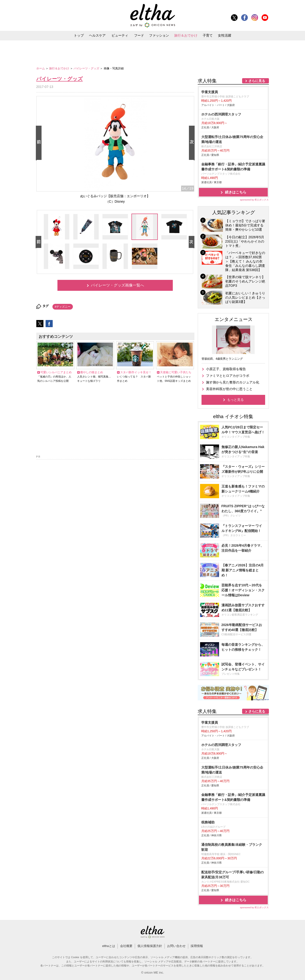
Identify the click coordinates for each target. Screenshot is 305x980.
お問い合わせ (176, 946)
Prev (40, 143)
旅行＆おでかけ (186, 35)
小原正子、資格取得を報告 (226, 369)
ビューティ (120, 35)
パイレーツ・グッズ (87, 68)
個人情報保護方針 (150, 946)
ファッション (159, 35)
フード (139, 35)
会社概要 (126, 946)
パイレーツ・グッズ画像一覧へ (117, 285)
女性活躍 (225, 35)
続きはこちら (236, 192)
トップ (79, 35)
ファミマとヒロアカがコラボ (228, 376)
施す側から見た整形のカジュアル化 (233, 382)
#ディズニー (63, 307)
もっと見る (235, 400)
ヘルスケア (97, 35)
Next (193, 143)
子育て (208, 35)
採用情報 (197, 946)
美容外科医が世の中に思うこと (229, 389)
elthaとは (108, 946)
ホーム (41, 68)
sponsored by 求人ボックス (254, 200)
